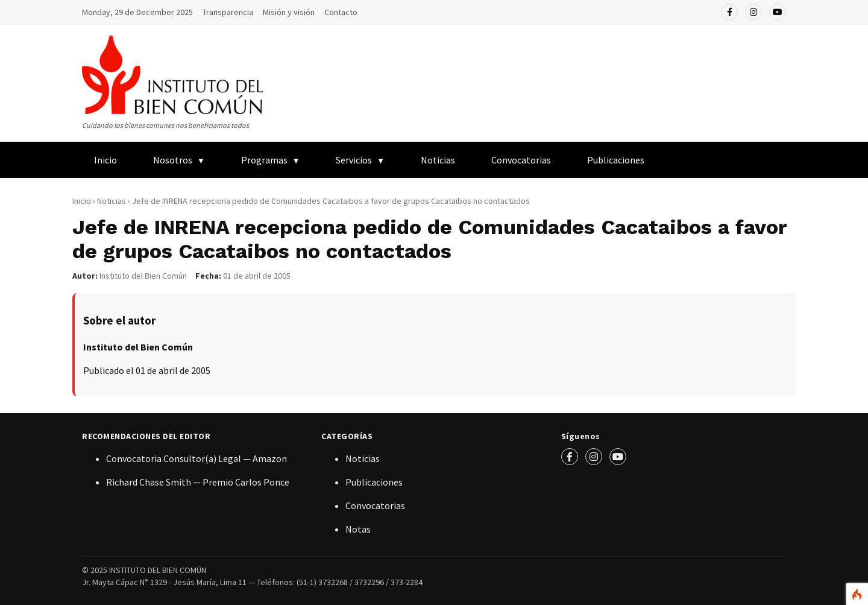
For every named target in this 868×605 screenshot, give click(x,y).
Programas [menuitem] (264, 160)
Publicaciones (374, 482)
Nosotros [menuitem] (173, 160)
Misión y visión (289, 12)
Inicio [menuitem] (105, 160)
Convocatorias (521, 160)
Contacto (341, 12)
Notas (358, 529)
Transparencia (228, 12)
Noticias (438, 160)
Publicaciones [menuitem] (616, 160)
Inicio (82, 201)
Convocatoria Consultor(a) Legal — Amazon (197, 458)
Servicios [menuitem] (354, 160)
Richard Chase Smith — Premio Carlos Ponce (198, 482)
